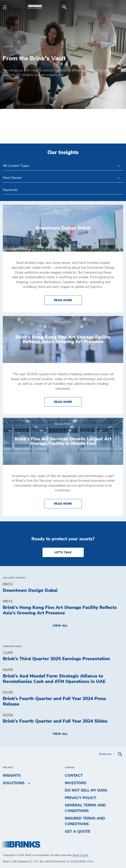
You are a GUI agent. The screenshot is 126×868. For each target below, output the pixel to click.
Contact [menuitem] (74, 776)
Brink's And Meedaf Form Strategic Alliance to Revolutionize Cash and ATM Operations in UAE (54, 679)
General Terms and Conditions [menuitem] (85, 808)
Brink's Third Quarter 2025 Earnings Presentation (56, 659)
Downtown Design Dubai (30, 591)
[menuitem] (119, 7)
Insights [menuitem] (12, 776)
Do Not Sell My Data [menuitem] (86, 790)
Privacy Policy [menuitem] (81, 798)
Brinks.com (105, 754)
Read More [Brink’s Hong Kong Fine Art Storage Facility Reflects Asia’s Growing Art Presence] (68, 401)
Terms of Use (80, 855)
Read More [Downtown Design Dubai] (68, 300)
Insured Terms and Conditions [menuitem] (85, 821)
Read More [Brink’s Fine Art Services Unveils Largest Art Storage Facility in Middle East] (68, 503)
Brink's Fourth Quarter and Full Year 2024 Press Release (54, 701)
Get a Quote (78, 832)
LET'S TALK (63, 552)
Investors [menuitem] (76, 783)
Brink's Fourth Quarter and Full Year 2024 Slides (55, 721)
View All (60, 626)
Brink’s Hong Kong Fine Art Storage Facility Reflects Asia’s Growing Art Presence (60, 610)
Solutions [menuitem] (14, 783)
